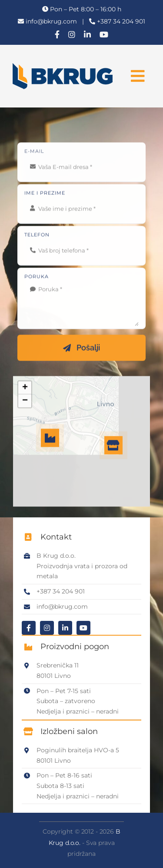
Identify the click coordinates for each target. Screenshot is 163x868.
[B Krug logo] (63, 66)
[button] (113, 446)
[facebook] (57, 34)
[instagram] (72, 34)
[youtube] (104, 34)
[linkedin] (87, 34)
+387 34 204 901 (121, 21)
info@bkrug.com (51, 21)
